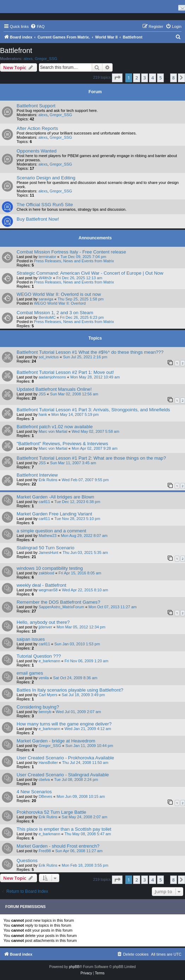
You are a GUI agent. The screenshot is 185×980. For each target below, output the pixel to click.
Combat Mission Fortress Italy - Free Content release (71, 252)
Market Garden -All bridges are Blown (55, 497)
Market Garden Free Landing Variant (54, 514)
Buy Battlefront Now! (38, 219)
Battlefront (16, 50)
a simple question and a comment (51, 531)
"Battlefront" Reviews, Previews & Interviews (62, 444)
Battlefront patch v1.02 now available (55, 427)
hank (43, 414)
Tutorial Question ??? (39, 656)
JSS (42, 394)
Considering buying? (38, 707)
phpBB (74, 967)
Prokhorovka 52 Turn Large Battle (51, 812)
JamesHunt (48, 552)
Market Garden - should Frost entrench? (58, 846)
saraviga (46, 299)
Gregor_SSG (46, 59)
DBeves (45, 796)
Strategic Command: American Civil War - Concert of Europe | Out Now (90, 273)
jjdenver (45, 627)
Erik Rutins (48, 480)
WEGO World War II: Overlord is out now (59, 294)
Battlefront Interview (37, 475)
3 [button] (145, 78)
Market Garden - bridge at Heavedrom (56, 741)
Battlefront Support (36, 106)
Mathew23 (47, 536)
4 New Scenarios (34, 792)
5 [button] (160, 78)
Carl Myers (48, 695)
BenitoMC (47, 317)
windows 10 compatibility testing (50, 568)
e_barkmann (49, 661)
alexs (28, 59)
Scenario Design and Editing (46, 178)
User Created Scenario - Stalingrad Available (63, 775)
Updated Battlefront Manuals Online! (54, 389)
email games (30, 673)
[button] (117, 78)
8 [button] (174, 78)
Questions (27, 861)
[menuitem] (37, 26)
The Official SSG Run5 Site (45, 205)
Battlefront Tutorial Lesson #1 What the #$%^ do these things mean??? (90, 352)
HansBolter (48, 763)
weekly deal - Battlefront (41, 585)
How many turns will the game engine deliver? (64, 724)
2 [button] (136, 78)
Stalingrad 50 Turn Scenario (45, 548)
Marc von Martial (53, 431)
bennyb (45, 712)
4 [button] (152, 78)
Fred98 (45, 851)
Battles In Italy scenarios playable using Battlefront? (70, 690)
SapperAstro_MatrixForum (61, 607)
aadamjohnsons (52, 377)
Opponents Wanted (37, 151)
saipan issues (31, 639)
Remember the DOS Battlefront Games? (58, 602)
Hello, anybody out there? (43, 622)
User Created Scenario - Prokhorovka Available (65, 758)
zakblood (46, 573)
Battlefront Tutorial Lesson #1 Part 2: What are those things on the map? (91, 458)
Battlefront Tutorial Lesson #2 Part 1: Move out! (65, 372)
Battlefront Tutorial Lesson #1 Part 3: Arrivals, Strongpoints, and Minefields (93, 410)
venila (44, 678)
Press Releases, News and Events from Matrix (74, 261)
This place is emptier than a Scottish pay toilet (64, 829)
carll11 (44, 502)
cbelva (44, 779)
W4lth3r (45, 278)
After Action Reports (37, 128)
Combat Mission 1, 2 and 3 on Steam (55, 313)
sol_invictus (49, 357)
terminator (47, 257)
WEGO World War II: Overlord (60, 303)
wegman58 (48, 590)
